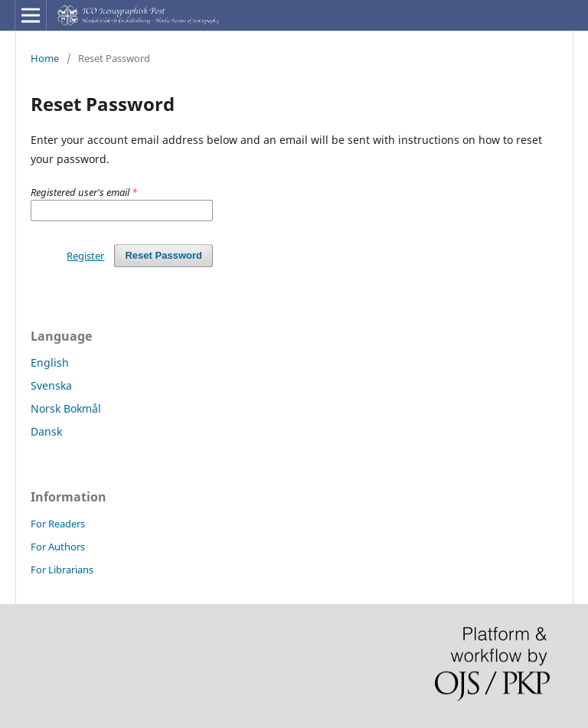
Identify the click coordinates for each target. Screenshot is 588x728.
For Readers (58, 524)
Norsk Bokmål (66, 408)
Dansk (46, 431)
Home (45, 58)
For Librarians (62, 570)
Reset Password (163, 255)
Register (85, 256)
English (50, 362)
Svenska (51, 385)
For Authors (58, 547)
